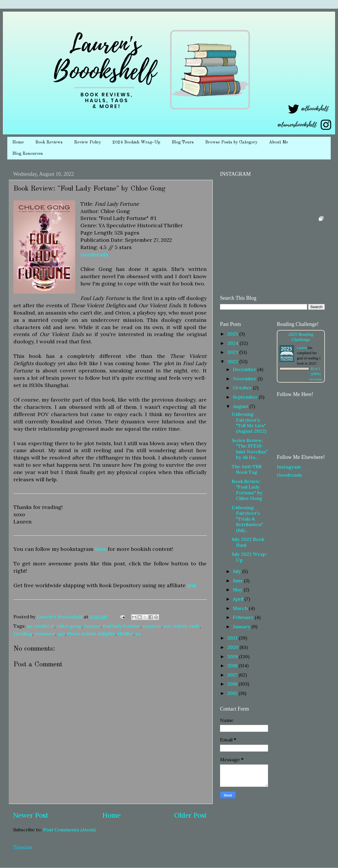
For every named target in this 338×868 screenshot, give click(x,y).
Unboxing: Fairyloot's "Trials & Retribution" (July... (247, 519)
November (245, 379)
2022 (233, 361)
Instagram (289, 467)
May (238, 590)
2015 (233, 693)
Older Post (191, 815)
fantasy (92, 626)
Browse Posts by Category (231, 142)
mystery (152, 626)
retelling (23, 633)
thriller (125, 633)
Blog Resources (28, 154)
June (238, 581)
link (192, 585)
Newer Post (31, 815)
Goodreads (94, 254)
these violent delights (91, 633)
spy (61, 633)
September (246, 397)
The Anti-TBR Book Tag (247, 469)
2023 (233, 352)
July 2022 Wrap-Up (250, 557)
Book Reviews (49, 142)
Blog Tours (183, 142)
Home (18, 142)
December (245, 369)
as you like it (41, 626)
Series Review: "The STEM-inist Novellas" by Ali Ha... (250, 449)
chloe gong (69, 626)
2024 (233, 343)
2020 (233, 647)
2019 (233, 656)
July (237, 571)
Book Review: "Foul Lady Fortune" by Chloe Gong (247, 490)
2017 (233, 675)
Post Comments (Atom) (69, 830)
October (243, 388)
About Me (279, 142)
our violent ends (182, 626)
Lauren (302, 348)
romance (45, 633)
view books (316, 379)
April (239, 599)
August (241, 406)
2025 (233, 334)
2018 (233, 665)
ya (138, 633)
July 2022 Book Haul (248, 542)
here (101, 549)
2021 (233, 638)
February (244, 617)
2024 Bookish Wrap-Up (136, 142)
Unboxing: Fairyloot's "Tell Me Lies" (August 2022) (249, 423)
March (241, 608)
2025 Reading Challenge (301, 337)
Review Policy (88, 142)
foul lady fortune (122, 626)
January (242, 626)
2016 (233, 684)
